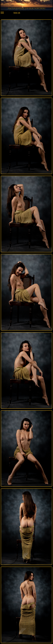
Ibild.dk (10, 13)
